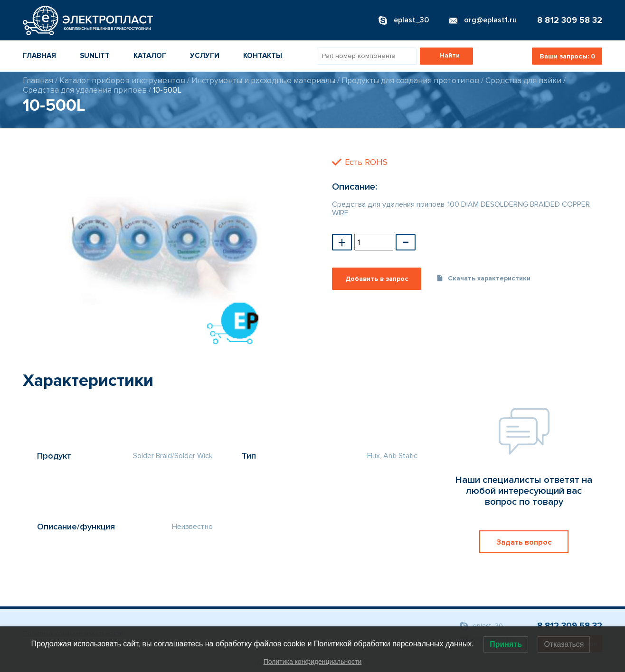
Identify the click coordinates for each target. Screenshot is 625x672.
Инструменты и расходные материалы (263, 81)
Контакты (263, 56)
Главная (39, 56)
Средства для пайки (523, 81)
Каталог (150, 56)
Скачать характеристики (483, 278)
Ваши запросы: (567, 56)
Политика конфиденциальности (313, 662)
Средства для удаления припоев (85, 90)
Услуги (205, 56)
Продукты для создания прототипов (410, 81)
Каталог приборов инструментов (122, 81)
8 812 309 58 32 (570, 20)
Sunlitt (95, 56)
